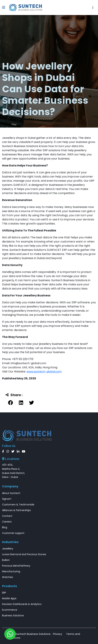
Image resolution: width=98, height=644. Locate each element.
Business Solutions (13, 615)
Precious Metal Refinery (16, 566)
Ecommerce (10, 610)
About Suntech (11, 493)
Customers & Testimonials (18, 505)
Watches (8, 577)
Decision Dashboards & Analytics (22, 604)
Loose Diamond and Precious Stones (24, 554)
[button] (5, 8)
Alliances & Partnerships (16, 510)
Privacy (57, 634)
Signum (7, 499)
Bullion (6, 560)
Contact (7, 516)
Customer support (13, 533)
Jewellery (8, 549)
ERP (4, 593)
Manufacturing (11, 571)
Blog (5, 527)
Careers (7, 522)
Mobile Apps (9, 598)
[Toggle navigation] (93, 8)
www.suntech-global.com (44, 372)
